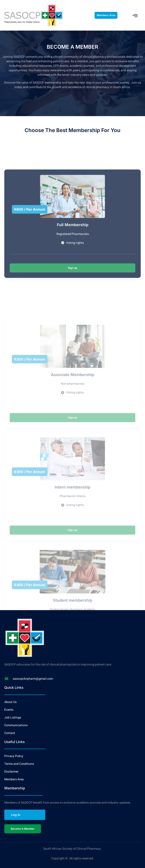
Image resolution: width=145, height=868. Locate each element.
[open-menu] (135, 16)
